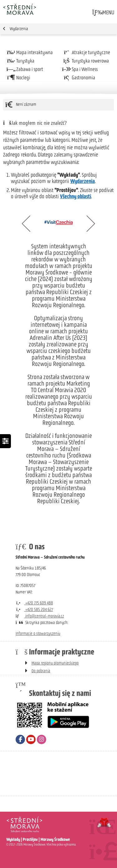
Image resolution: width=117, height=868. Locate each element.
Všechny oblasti (76, 196)
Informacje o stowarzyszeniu (38, 633)
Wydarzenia (19, 29)
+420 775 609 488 (34, 603)
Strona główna (19, 9)
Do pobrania (41, 671)
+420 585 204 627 (34, 610)
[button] (103, 12)
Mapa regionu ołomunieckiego (55, 663)
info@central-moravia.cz (40, 616)
